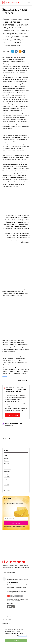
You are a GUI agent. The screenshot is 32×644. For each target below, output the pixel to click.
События (6, 485)
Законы (6, 458)
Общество (7, 477)
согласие (17, 527)
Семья (6, 482)
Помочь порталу (12, 415)
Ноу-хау (6, 474)
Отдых (6, 479)
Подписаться (16, 523)
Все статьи (7, 490)
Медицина (7, 471)
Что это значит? (23, 636)
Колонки (6, 463)
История (6, 461)
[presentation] (16, 519)
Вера (5, 455)
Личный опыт (8, 469)
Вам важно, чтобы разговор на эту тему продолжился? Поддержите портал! (16, 390)
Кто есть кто (7, 466)
